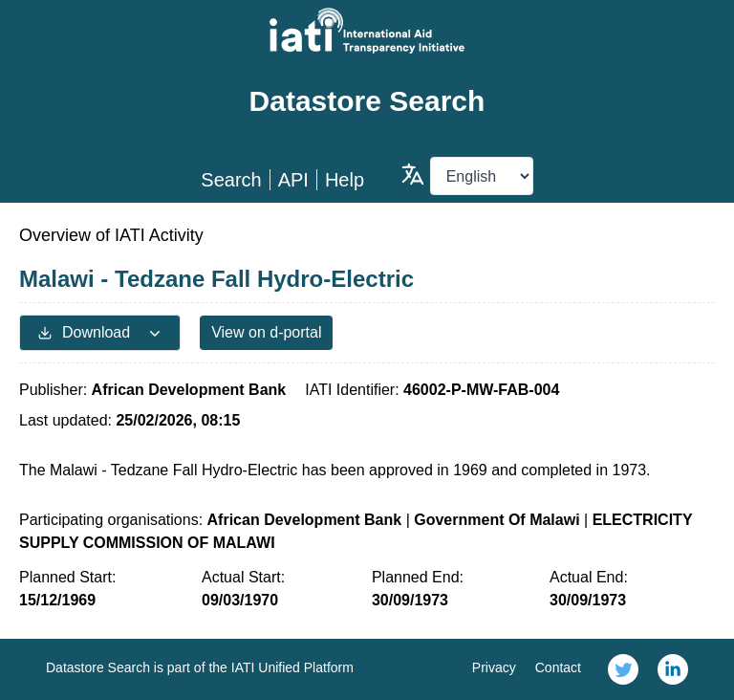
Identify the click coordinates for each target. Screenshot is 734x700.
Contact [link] (558, 667)
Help (345, 180)
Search (231, 180)
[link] (623, 669)
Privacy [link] (494, 667)
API (293, 180)
